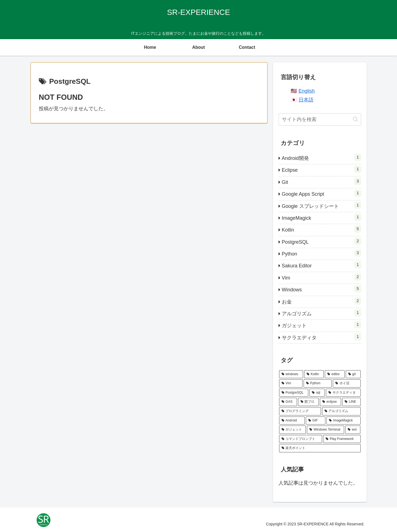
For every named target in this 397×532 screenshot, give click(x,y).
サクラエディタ (322, 337)
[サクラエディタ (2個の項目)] (343, 393)
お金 (322, 301)
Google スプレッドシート (322, 205)
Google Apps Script (322, 193)
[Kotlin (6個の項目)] (314, 374)
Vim (322, 277)
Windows (322, 289)
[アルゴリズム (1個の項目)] (341, 411)
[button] (356, 119)
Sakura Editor (322, 265)
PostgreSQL (322, 241)
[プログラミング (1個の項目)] (300, 411)
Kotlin (322, 229)
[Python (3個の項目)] (318, 383)
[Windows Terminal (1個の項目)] (326, 430)
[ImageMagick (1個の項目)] (343, 421)
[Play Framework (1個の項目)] (342, 439)
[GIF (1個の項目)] (316, 421)
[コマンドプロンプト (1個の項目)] (301, 439)
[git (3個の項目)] (353, 374)
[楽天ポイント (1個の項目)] (320, 448)
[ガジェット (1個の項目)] (293, 430)
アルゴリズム (322, 313)
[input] (320, 119)
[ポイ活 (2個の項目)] (347, 383)
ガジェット (322, 325)
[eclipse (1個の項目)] (330, 402)
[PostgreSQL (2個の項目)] (294, 393)
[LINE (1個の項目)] (351, 402)
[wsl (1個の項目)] (353, 430)
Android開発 (322, 157)
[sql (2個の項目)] (317, 393)
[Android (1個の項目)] (292, 421)
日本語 (306, 100)
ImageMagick (322, 217)
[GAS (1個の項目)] (288, 402)
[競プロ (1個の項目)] (309, 402)
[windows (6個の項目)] (291, 374)
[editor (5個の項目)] (335, 374)
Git (322, 181)
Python (322, 253)
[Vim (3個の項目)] (291, 383)
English (307, 91)
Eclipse (322, 169)
